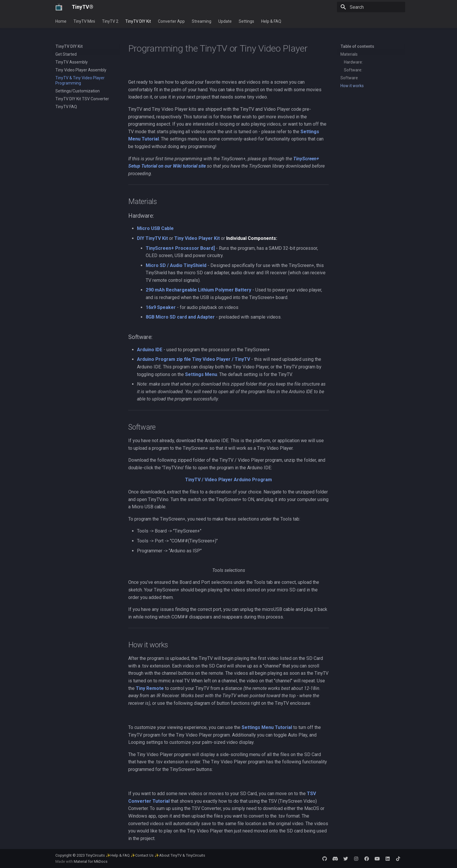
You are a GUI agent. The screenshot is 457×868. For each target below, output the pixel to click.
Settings (246, 21)
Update (225, 21)
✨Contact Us (142, 855)
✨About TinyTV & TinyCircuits (180, 855)
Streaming (202, 21)
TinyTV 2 (110, 21)
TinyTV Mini (84, 21)
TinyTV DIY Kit (138, 21)
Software (349, 78)
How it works (352, 86)
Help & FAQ (271, 21)
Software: (353, 70)
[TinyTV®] (59, 7)
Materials (349, 54)
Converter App (171, 21)
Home (61, 21)
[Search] (371, 7)
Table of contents (357, 46)
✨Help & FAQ (118, 855)
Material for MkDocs (91, 861)
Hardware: (353, 62)
